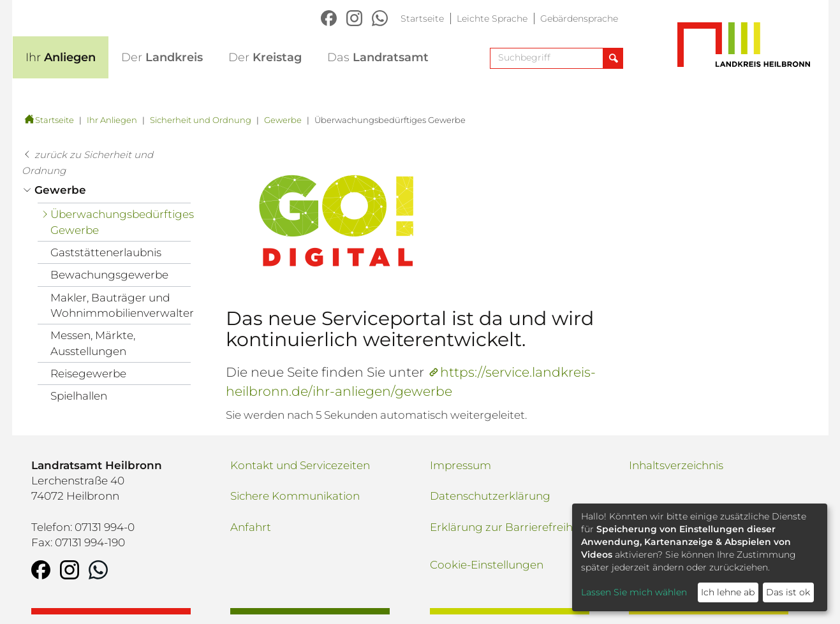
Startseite (422, 18)
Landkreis (162, 57)
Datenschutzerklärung (490, 496)
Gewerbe (283, 120)
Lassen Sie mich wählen (634, 592)
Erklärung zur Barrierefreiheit (508, 527)
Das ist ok (788, 592)
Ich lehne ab (728, 592)
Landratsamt (378, 57)
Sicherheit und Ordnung (201, 120)
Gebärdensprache (579, 18)
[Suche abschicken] (613, 58)
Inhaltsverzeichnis (676, 465)
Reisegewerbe (88, 374)
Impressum (461, 465)
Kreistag (265, 57)
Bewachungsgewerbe (109, 275)
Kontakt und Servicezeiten (300, 465)
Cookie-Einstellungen (487, 565)
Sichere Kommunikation (295, 496)
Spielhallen (79, 396)
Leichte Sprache (492, 18)
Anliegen (61, 57)
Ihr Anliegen (112, 120)
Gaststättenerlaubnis (106, 252)
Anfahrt (251, 527)
